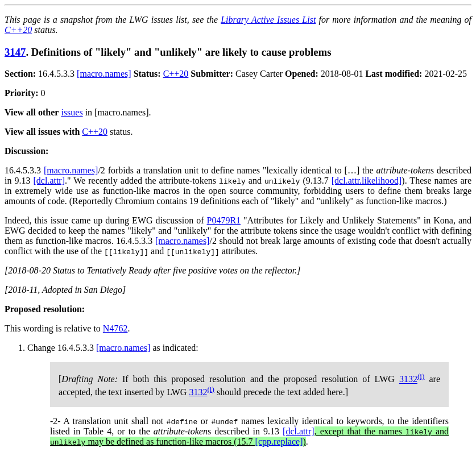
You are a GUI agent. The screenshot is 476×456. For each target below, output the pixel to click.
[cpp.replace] (279, 442)
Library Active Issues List (268, 20)
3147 (15, 52)
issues (72, 112)
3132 (408, 380)
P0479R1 (224, 220)
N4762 (115, 328)
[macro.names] (104, 74)
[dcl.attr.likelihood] (367, 181)
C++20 (18, 30)
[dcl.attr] (49, 181)
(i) (421, 376)
